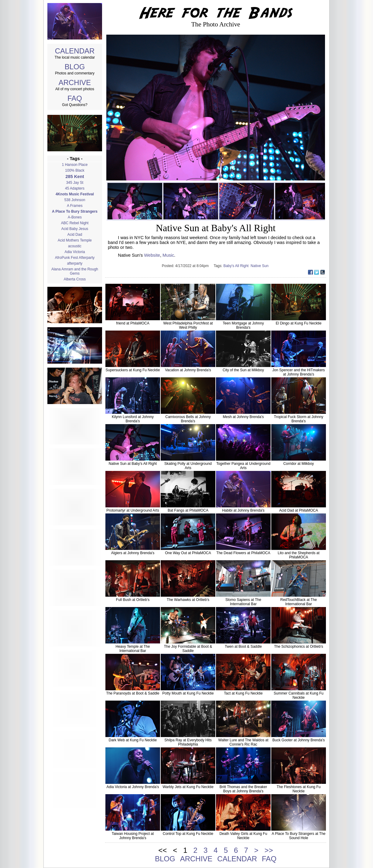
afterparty (75, 263)
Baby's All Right (237, 266)
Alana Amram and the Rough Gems (75, 271)
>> (269, 850)
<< (163, 850)
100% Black (75, 170)
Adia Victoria (75, 252)
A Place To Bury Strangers (75, 211)
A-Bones (75, 217)
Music (168, 255)
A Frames (75, 206)
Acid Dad (75, 235)
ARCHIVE (75, 82)
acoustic (75, 246)
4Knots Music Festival (75, 194)
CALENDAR (75, 51)
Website (152, 255)
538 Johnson (75, 200)
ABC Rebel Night (75, 223)
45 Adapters (75, 188)
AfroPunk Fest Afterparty (75, 258)
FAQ (75, 98)
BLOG (75, 67)
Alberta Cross (75, 279)
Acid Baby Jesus (75, 229)
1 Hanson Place (75, 165)
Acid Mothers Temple (75, 240)
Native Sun (260, 266)
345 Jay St (75, 183)
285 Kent (75, 177)
